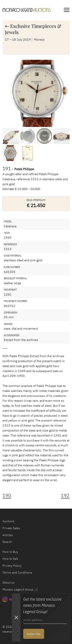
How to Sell (10, 559)
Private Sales (11, 528)
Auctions (8, 521)
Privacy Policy (12, 565)
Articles (8, 535)
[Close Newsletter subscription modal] (16, 617)
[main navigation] (67, 11)
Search (7, 542)
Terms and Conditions (17, 572)
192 (65, 495)
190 (7, 495)
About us (9, 582)
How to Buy (10, 552)
